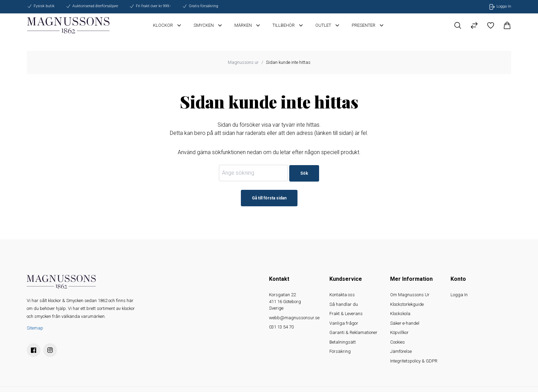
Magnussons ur (243, 62)
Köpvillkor (399, 332)
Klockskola (400, 314)
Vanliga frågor (344, 323)
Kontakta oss (342, 295)
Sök (304, 173)
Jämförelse (401, 351)
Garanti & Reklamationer (353, 332)
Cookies (397, 342)
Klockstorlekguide (407, 304)
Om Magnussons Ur (410, 295)
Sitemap (35, 328)
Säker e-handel (405, 323)
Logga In (459, 295)
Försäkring (340, 351)
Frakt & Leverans (346, 314)
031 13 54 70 (281, 327)
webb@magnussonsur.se (294, 318)
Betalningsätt (343, 342)
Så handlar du (344, 304)
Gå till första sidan (269, 198)
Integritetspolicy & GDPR (414, 361)
